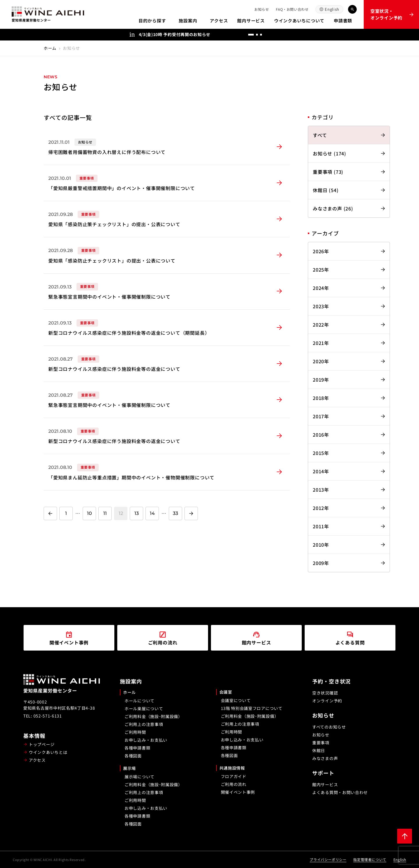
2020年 (321, 361)
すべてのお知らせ (329, 727)
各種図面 (133, 756)
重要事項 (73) (328, 172)
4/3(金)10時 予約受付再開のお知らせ (175, 34)
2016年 (321, 435)
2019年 (321, 380)
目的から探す (152, 21)
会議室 (226, 692)
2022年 (321, 325)
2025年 (321, 270)
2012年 (321, 508)
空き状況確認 (325, 693)
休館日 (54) (326, 190)
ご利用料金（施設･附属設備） (153, 716)
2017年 (321, 416)
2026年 (321, 251)
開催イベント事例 (238, 792)
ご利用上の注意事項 (144, 724)
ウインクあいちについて (299, 21)
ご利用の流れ (234, 784)
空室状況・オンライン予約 (386, 14)
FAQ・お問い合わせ (292, 9)
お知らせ (262, 9)
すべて (320, 135)
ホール (129, 692)
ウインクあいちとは (48, 752)
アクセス (219, 21)
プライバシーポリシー (328, 859)
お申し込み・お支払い (146, 740)
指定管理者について (370, 859)
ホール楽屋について (144, 708)
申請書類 (343, 21)
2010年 (321, 545)
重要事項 (321, 743)
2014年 (321, 471)
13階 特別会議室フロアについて (252, 708)
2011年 (321, 526)
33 (175, 513)
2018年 (321, 398)
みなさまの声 (325, 758)
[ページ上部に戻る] (405, 836)
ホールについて (140, 701)
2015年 (321, 453)
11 (105, 513)
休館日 (319, 750)
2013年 (321, 490)
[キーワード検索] (352, 9)
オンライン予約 (327, 701)
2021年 (321, 343)
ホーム (50, 48)
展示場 (129, 768)
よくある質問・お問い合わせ (340, 792)
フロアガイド (234, 776)
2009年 (321, 563)
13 (137, 513)
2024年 (321, 288)
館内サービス (251, 21)
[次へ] (284, 35)
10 (89, 513)
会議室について (236, 700)
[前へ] (272, 35)
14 (152, 513)
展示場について (140, 777)
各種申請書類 (137, 748)
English (332, 9)
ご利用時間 (135, 732)
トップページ (42, 744)
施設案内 (188, 21)
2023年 (321, 306)
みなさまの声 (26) (333, 208)
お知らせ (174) (330, 153)
